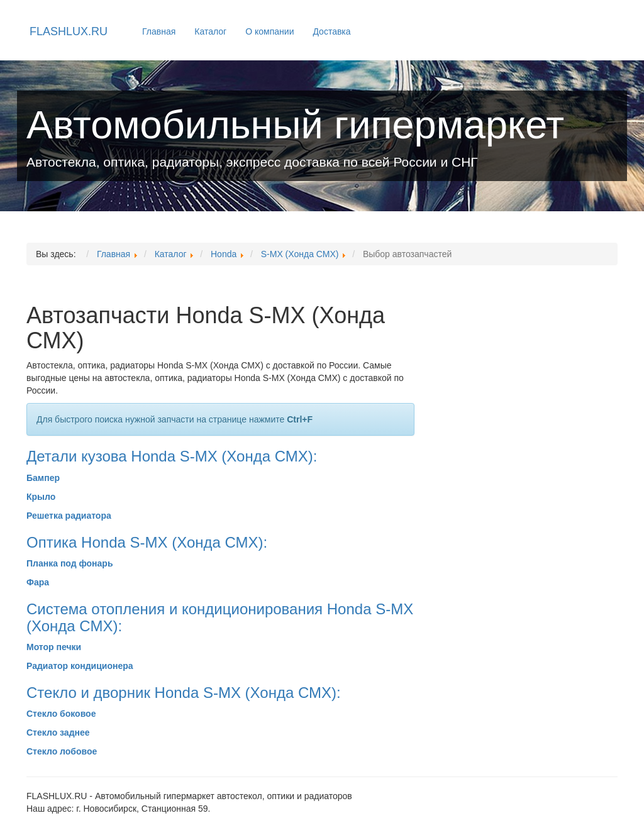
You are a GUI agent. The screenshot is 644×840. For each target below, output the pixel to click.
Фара (38, 582)
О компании (269, 31)
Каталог (210, 31)
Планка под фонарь (70, 563)
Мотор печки (54, 647)
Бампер (43, 478)
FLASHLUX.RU (69, 31)
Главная (159, 31)
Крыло (41, 497)
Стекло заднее (58, 732)
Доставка (331, 31)
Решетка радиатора (69, 516)
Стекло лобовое (62, 751)
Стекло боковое (61, 714)
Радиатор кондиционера (80, 666)
